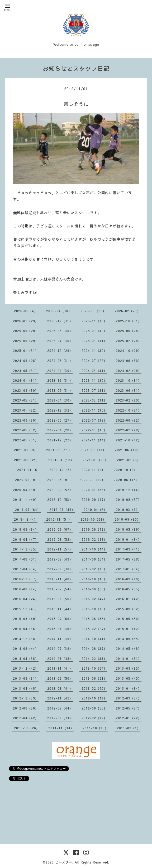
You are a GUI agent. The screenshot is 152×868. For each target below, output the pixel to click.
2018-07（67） (60, 529)
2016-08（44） (26, 589)
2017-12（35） (26, 549)
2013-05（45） (129, 678)
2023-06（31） (129, 390)
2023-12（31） (60, 380)
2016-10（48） (94, 579)
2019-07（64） (28, 510)
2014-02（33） (94, 659)
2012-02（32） (94, 718)
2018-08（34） (26, 529)
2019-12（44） (129, 490)
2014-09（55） (129, 639)
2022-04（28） (60, 430)
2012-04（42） (26, 718)
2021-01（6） (29, 470)
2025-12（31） (60, 321)
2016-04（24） (26, 599)
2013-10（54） (94, 668)
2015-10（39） (94, 609)
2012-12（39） (26, 698)
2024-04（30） (60, 371)
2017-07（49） (60, 559)
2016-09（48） (129, 579)
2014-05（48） (129, 648)
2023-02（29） (129, 400)
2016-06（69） (94, 589)
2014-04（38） (26, 659)
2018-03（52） (60, 539)
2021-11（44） (94, 440)
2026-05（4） (26, 311)
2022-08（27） (60, 420)
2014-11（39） (60, 639)
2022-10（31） (129, 410)
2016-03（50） (60, 599)
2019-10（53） (60, 500)
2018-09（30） (128, 519)
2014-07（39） (60, 648)
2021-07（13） (93, 450)
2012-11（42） (60, 698)
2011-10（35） (95, 728)
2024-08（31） (60, 361)
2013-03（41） (60, 688)
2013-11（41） (60, 668)
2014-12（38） (26, 639)
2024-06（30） (129, 361)
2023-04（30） (60, 400)
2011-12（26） (27, 728)
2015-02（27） (94, 629)
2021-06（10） (128, 450)
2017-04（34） (26, 569)
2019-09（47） (94, 500)
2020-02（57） (60, 490)
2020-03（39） (26, 490)
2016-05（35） (129, 589)
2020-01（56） (94, 490)
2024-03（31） (94, 371)
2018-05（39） (129, 529)
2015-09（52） (129, 609)
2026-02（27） (128, 311)
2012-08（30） (26, 708)
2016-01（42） (129, 599)
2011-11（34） (61, 728)
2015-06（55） (94, 619)
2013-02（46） (94, 688)
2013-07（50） (60, 678)
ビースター (64, 862)
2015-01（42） (129, 629)
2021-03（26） (95, 460)
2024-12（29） (60, 351)
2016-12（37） (26, 579)
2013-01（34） (129, 688)
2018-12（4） (26, 519)
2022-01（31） (26, 440)
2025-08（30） (60, 331)
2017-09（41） (129, 549)
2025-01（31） (26, 351)
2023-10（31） (129, 380)
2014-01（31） (129, 659)
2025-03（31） (94, 341)
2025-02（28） (129, 341)
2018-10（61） (93, 519)
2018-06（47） (94, 529)
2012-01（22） (129, 718)
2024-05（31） (26, 371)
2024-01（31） (26, 380)
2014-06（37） (94, 648)
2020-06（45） (127, 480)
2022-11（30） (94, 410)
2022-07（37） (94, 420)
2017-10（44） (94, 549)
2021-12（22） (60, 440)
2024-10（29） (129, 351)
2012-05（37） (129, 708)
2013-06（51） (94, 678)
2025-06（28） (129, 331)
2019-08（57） (129, 500)
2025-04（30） (60, 341)
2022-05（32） (26, 430)
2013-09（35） (129, 668)
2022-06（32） (129, 420)
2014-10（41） (94, 639)
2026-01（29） (26, 321)
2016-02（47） (94, 599)
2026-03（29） (93, 311)
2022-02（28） (129, 430)
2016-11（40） (60, 579)
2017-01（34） (129, 569)
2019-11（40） (26, 500)
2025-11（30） (94, 321)
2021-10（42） (129, 440)
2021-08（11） (59, 450)
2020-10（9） (125, 470)
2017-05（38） (129, 559)
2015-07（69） (60, 619)
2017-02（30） (94, 569)
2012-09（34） (129, 698)
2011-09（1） (129, 728)
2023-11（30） (94, 380)
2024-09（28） (26, 361)
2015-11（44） (60, 609)
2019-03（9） (128, 510)
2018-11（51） (59, 519)
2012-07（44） (60, 708)
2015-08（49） (26, 619)
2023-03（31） (94, 400)
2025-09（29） (26, 331)
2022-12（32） (60, 410)
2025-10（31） (129, 321)
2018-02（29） (94, 539)
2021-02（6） (129, 460)
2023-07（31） (94, 390)
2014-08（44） (26, 648)
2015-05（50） (129, 619)
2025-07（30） (94, 331)
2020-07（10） (92, 480)
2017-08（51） (26, 559)
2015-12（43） (26, 609)
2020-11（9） (93, 470)
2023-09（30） (26, 390)
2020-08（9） (59, 480)
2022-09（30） (26, 420)
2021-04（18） (61, 460)
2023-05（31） (26, 400)
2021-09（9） (26, 450)
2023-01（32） (26, 410)
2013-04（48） (26, 688)
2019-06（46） (62, 510)
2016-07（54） (60, 589)
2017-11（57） (60, 549)
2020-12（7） (61, 470)
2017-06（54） (94, 559)
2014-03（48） (60, 659)
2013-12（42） (26, 668)
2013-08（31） (26, 678)
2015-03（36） (60, 629)
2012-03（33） (60, 718)
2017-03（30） (60, 569)
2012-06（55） (94, 708)
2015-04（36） (26, 629)
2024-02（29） (129, 371)
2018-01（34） (129, 539)
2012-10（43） (94, 698)
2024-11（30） (94, 351)
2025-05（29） (26, 341)
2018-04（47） (26, 539)
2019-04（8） (95, 510)
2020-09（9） (27, 480)
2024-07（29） (94, 361)
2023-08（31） (60, 390)
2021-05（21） (27, 460)
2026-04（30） (59, 311)
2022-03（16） (94, 430)
